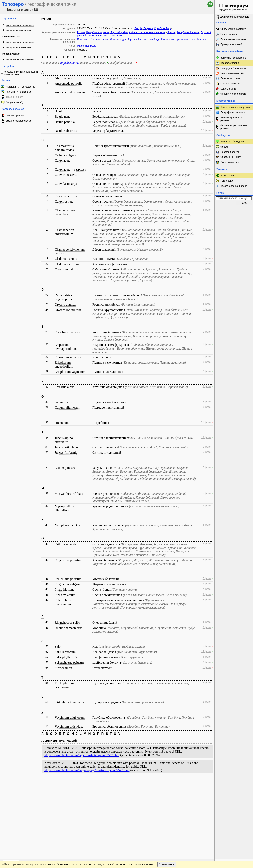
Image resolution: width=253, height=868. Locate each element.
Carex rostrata (64, 201)
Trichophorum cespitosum (64, 685)
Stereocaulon (63, 668)
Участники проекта (231, 162)
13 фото (206, 437)
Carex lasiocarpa (66, 184)
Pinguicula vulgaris (67, 584)
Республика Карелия (98, 32)
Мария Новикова (86, 46)
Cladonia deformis (67, 264)
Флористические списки (233, 94)
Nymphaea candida (67, 525)
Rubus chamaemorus (68, 628)
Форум (224, 147)
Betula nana (62, 116)
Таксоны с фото (14, 97)
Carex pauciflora (66, 196)
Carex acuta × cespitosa (70, 169)
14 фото (206, 651)
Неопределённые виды (233, 68)
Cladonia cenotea (66, 259)
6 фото (207, 83)
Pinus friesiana (64, 590)
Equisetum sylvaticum (69, 357)
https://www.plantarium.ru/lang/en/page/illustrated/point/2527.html (87, 770)
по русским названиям (19, 30)
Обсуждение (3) (14, 102)
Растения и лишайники (18, 92)
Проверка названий (231, 44)
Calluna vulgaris (65, 155)
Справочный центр (231, 157)
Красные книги (228, 89)
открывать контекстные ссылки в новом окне (21, 73)
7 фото (207, 121)
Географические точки (233, 112)
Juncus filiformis (66, 453)
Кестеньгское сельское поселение (104, 35)
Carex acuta (62, 161)
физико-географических (19, 121)
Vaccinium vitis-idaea (69, 726)
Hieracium (62, 423)
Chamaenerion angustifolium (64, 232)
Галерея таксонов (230, 78)
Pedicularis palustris (68, 579)
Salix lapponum (65, 652)
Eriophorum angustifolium (64, 364)
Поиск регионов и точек (233, 39)
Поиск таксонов (229, 34)
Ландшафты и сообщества (20, 87)
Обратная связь (30, 783)
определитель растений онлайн (234, 7)
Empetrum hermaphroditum (66, 347)
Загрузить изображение (233, 58)
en (210, 4)
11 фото (206, 422)
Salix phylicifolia (66, 657)
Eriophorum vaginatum (70, 372)
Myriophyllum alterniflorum (64, 508)
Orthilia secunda (65, 544)
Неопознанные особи (232, 73)
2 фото (207, 111)
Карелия (132, 39)
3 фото (207, 116)
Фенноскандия (118, 39)
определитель (69, 63)
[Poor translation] (14, 812)
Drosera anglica (65, 305)
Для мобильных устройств (235, 17)
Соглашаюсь (167, 791)
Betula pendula (65, 122)
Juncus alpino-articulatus (64, 440)
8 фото (207, 174)
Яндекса (148, 28)
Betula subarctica (66, 131)
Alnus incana (63, 78)
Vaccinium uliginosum (69, 718)
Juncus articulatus (66, 447)
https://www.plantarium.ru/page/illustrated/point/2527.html (82, 755)
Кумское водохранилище (175, 39)
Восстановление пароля (234, 186)
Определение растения (233, 29)
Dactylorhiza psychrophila (63, 297)
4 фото (207, 145)
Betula (59, 111)
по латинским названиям (20, 25)
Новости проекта (230, 152)
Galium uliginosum (67, 408)
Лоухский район (119, 32)
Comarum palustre (67, 269)
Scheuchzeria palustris (69, 663)
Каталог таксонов (230, 84)
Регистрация (227, 181)
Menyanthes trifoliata (69, 494)
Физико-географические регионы (234, 127)
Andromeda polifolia (68, 83)
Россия (81, 32)
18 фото (206, 130)
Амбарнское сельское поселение (147, 32)
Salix (58, 647)
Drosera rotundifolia (68, 310)
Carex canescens (66, 175)
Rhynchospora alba (67, 622)
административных (16, 116)
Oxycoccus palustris (68, 560)
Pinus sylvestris (65, 595)
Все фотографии (230, 63)
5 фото (207, 78)
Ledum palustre (65, 468)
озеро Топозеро (199, 39)
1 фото (207, 92)
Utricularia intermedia (69, 702)
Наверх (208, 783)
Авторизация (228, 176)
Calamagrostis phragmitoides (64, 148)
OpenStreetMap (162, 28)
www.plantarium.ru (234, 783)
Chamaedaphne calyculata (65, 212)
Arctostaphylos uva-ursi (70, 92)
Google (138, 28)
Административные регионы (231, 119)
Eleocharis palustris (68, 332)
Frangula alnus (64, 387)
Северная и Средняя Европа (93, 39)
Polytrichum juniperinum (63, 602)
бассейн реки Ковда (149, 39)
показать (82, 50)
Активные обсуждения (233, 142)
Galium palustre (65, 402)
